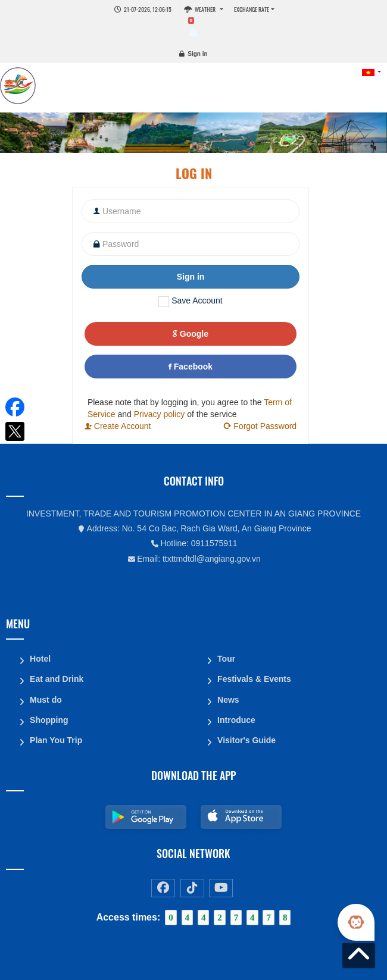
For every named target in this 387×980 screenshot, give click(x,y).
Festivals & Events (254, 679)
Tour (226, 659)
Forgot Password (260, 426)
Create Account (118, 426)
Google (191, 334)
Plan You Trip (56, 740)
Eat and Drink (57, 679)
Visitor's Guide (246, 740)
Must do (46, 699)
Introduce (236, 719)
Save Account (197, 300)
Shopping (49, 719)
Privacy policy (160, 414)
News (228, 699)
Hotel (40, 659)
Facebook (191, 367)
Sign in (197, 54)
